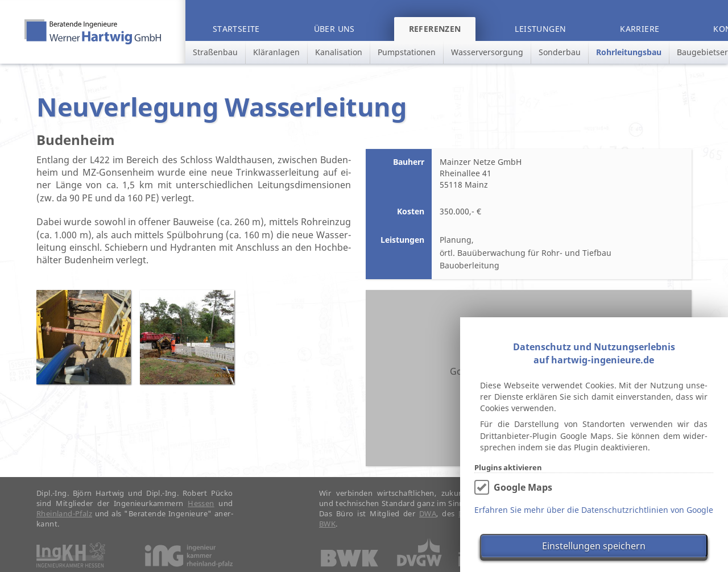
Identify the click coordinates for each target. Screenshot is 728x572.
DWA (428, 520)
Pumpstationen (407, 52)
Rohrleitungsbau (629, 52)
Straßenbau (215, 52)
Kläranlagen (276, 52)
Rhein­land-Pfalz (64, 520)
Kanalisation (339, 52)
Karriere (640, 29)
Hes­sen (201, 510)
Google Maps (523, 487)
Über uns (334, 29)
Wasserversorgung (487, 52)
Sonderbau (560, 52)
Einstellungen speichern (594, 546)
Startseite (236, 29)
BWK (327, 530)
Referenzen (435, 29)
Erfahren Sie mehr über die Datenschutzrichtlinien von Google (594, 510)
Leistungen (540, 29)
